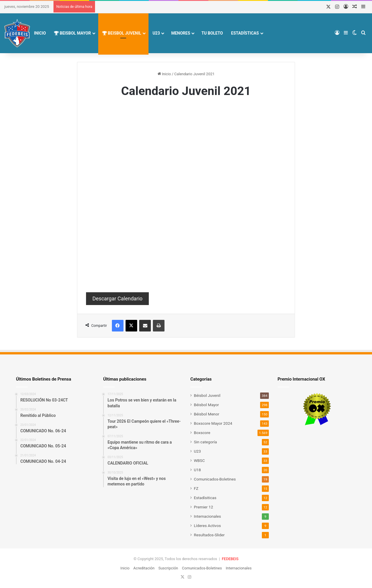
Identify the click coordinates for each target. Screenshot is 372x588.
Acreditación (144, 568)
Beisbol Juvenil (122, 33)
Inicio (40, 33)
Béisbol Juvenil (207, 395)
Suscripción (168, 568)
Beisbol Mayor (73, 33)
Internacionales (207, 516)
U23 (156, 33)
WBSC (199, 460)
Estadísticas (245, 33)
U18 (197, 470)
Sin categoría (205, 442)
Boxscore (202, 433)
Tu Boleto (212, 33)
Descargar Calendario (117, 299)
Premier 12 (203, 507)
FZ (196, 488)
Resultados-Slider (209, 535)
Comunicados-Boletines (215, 479)
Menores (181, 33)
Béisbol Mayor (206, 405)
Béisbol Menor (206, 414)
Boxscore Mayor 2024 (213, 423)
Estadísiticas (205, 498)
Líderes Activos (207, 526)
